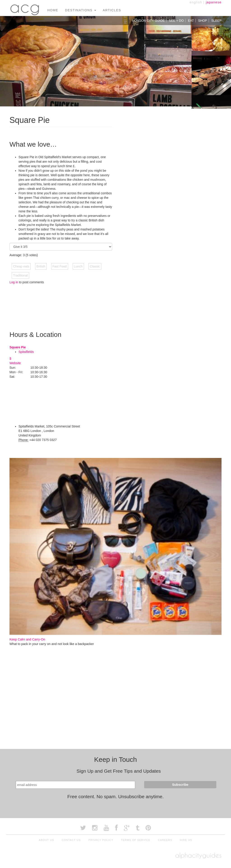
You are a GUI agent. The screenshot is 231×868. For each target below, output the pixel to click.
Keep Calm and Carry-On (27, 639)
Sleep (216, 21)
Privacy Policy (101, 840)
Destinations (80, 10)
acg (25, 7)
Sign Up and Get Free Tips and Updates (119, 771)
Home (53, 10)
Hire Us (186, 840)
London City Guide (149, 21)
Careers (165, 840)
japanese (214, 2)
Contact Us (71, 840)
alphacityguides (198, 855)
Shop (203, 21)
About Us (46, 840)
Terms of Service (136, 840)
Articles (112, 10)
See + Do (176, 21)
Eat (191, 21)
